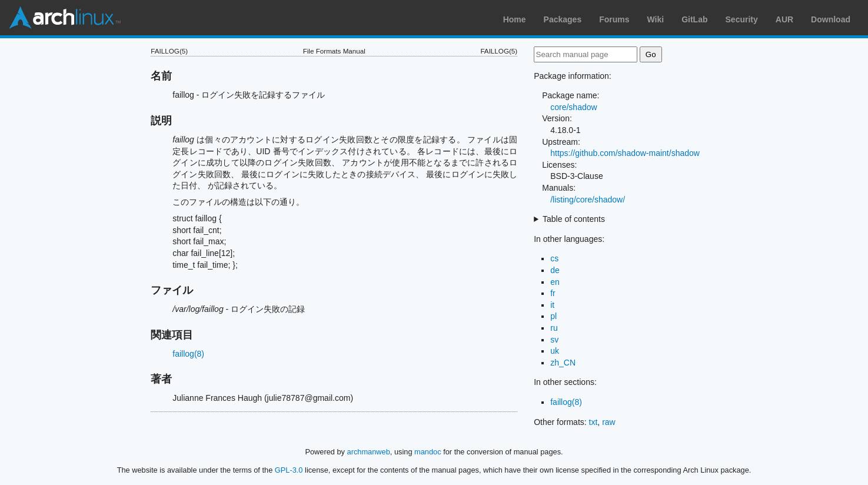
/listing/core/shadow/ (588, 200)
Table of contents (574, 219)
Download (831, 19)
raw (609, 422)
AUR (784, 19)
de (555, 270)
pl (553, 316)
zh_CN (563, 363)
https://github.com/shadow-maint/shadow (625, 153)
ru (554, 328)
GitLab (694, 19)
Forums (614, 19)
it (552, 305)
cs (554, 258)
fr (553, 293)
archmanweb (369, 452)
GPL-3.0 (289, 470)
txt (593, 422)
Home (515, 19)
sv (554, 340)
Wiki (656, 19)
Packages (563, 19)
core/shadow (573, 107)
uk (555, 351)
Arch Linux (65, 18)
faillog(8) (188, 354)
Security (742, 19)
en (555, 282)
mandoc (428, 452)
